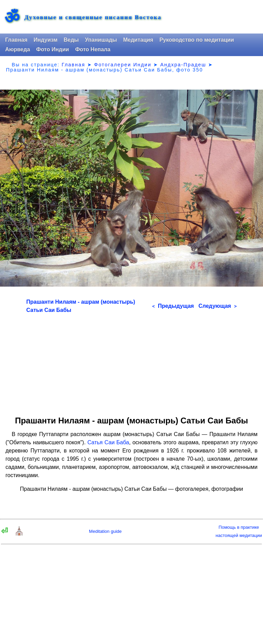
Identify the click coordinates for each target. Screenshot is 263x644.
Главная (16, 40)
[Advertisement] (131, 362)
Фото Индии (53, 49)
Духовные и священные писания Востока (93, 17)
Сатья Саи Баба (108, 442)
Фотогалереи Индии (123, 65)
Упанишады (101, 40)
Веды (71, 40)
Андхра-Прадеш (183, 65)
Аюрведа (18, 49)
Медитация (138, 40)
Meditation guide (105, 531)
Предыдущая (173, 306)
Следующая (217, 306)
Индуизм (46, 40)
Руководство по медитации (197, 40)
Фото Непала (93, 49)
